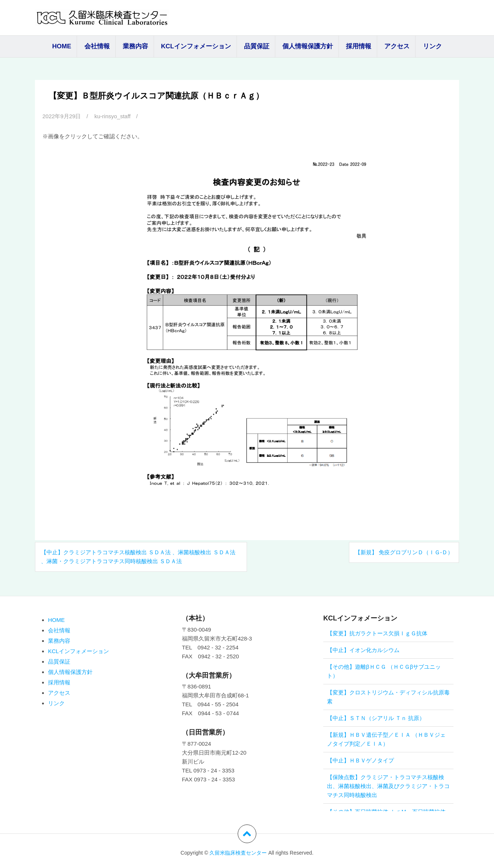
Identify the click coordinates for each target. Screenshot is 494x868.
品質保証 (257, 46)
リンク (432, 46)
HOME (62, 46)
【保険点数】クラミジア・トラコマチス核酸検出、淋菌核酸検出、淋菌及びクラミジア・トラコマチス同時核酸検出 (388, 786)
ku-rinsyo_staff (113, 116)
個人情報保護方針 (308, 46)
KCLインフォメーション (196, 46)
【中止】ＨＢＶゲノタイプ (360, 760)
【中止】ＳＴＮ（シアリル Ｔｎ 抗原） (376, 718)
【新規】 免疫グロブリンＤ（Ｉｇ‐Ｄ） (404, 552)
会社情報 (97, 46)
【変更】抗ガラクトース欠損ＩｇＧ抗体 (377, 633)
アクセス (397, 46)
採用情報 (359, 46)
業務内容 (135, 46)
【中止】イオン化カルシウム (363, 650)
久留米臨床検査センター (238, 853)
